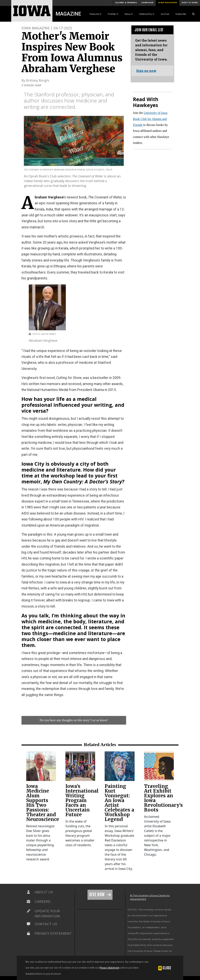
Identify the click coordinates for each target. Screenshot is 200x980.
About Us (44, 892)
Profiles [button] (113, 14)
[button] (165, 968)
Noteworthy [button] (147, 14)
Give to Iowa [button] (190, 2)
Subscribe (181, 14)
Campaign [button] (147, 2)
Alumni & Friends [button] (126, 2)
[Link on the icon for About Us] (29, 892)
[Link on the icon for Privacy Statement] (29, 933)
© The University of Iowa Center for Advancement (150, 897)
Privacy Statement (109, 968)
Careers (43, 902)
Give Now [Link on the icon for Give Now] (97, 894)
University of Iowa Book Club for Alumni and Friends (150, 119)
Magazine (68, 14)
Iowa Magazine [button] (167, 2)
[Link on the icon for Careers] (29, 902)
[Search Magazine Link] (193, 14)
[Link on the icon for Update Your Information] (29, 911)
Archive (165, 14)
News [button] (129, 14)
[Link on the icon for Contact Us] (29, 924)
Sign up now (146, 71)
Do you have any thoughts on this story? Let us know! (74, 720)
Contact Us (46, 924)
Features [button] (95, 14)
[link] (41, 766)
